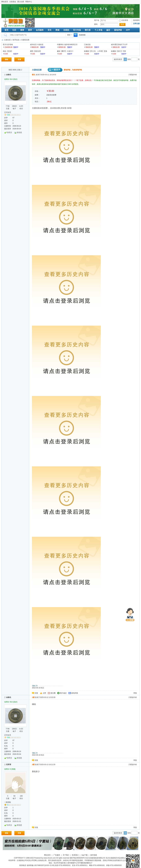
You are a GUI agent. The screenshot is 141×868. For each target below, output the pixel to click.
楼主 (34, 75)
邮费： (37, 95)
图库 (30, 30)
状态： (37, 102)
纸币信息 (16, 40)
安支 (50, 30)
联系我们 (75, 855)
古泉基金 (13, 2)
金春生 (9, 75)
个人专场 (98, 30)
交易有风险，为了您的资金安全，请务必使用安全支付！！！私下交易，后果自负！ (63, 80)
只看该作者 (133, 75)
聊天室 (88, 30)
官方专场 (77, 30)
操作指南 (94, 855)
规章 (22, 30)
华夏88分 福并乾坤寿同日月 (67, 45)
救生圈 (53, 693)
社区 (14, 30)
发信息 (19, 132)
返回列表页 (118, 59)
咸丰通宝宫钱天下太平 (119, 45)
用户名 (97, 20)
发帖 (6, 59)
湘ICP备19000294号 (77, 858)
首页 (6, 30)
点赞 (44, 693)
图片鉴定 (63, 693)
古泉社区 (13, 23)
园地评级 (118, 30)
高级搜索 (82, 35)
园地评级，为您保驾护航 (65, 70)
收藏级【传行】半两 (118, 51)
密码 (96, 24)
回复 (19, 59)
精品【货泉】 (8, 51)
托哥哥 (9, 765)
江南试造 (87, 45)
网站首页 (5, 2)
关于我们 (66, 855)
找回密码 (136, 20)
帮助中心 (29, 2)
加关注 (10, 132)
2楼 (33, 765)
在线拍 (66, 30)
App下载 (84, 855)
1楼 (33, 697)
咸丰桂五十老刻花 (37, 45)
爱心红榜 (21, 2)
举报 (135, 693)
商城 (57, 30)
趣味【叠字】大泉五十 (65, 51)
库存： (37, 98)
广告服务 (57, 855)
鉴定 (108, 30)
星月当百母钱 (8, 45)
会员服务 (40, 30)
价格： (37, 91)
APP (128, 30)
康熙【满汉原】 (36, 51)
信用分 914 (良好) (11, 79)
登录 (122, 24)
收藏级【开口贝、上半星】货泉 (96, 51)
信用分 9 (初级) (10, 769)
